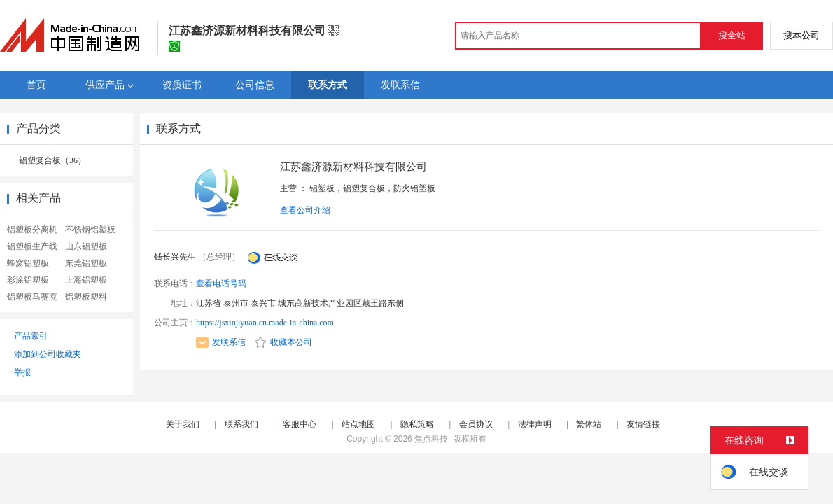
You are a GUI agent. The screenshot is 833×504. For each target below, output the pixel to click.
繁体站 (589, 424)
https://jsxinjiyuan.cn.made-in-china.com (265, 323)
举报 (22, 372)
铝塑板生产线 (32, 246)
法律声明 (535, 424)
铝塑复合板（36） (52, 160)
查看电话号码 (221, 283)
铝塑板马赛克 (32, 297)
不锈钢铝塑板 (90, 230)
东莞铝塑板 (86, 263)
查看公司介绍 (305, 210)
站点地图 (358, 424)
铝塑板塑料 (86, 297)
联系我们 (241, 424)
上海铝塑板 (86, 280)
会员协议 (476, 424)
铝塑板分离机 (32, 230)
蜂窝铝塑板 (28, 263)
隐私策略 (417, 424)
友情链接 (643, 424)
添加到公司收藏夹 (48, 354)
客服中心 (300, 424)
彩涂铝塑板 (28, 280)
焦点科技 (431, 439)
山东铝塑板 (86, 246)
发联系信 (221, 342)
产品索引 (31, 336)
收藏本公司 (283, 342)
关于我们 (183, 424)
